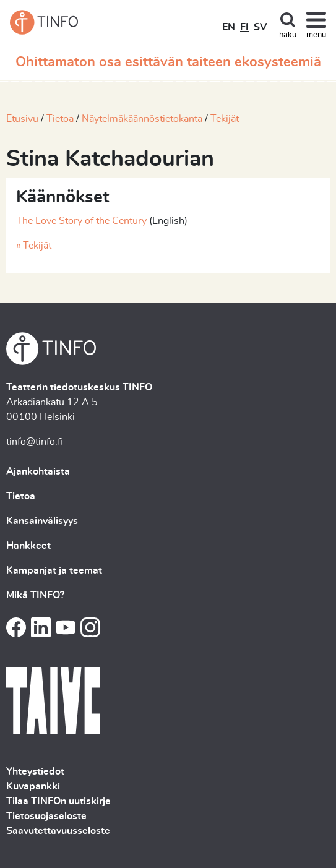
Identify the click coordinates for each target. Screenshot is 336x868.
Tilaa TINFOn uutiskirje (58, 801)
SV (260, 27)
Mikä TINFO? (35, 595)
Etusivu (22, 119)
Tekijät (225, 119)
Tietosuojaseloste (46, 816)
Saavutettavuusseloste (58, 831)
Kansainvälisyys (42, 521)
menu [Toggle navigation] (316, 35)
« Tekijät (34, 246)
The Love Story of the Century (81, 221)
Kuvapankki (33, 786)
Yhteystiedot (35, 771)
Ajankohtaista (38, 471)
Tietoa (60, 119)
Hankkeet (28, 546)
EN (229, 27)
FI (244, 27)
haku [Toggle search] (288, 35)
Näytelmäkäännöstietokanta (142, 119)
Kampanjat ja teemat (54, 570)
